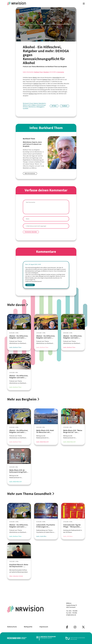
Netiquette (28, 627)
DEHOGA (25, 107)
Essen (32, 103)
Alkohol (35, 78)
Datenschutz (12, 627)
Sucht (29, 105)
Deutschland (56, 78)
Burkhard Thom (39, 72)
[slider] (46, 24)
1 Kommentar (60, 72)
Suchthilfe (26, 109)
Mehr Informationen (30, 173)
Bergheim (46, 72)
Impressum (44, 627)
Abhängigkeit (40, 107)
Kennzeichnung (41, 105)
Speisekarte (42, 103)
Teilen (54, 106)
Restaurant (26, 103)
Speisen (36, 103)
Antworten (30, 285)
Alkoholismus (32, 107)
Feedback (65, 106)
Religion (34, 105)
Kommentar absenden (31, 232)
